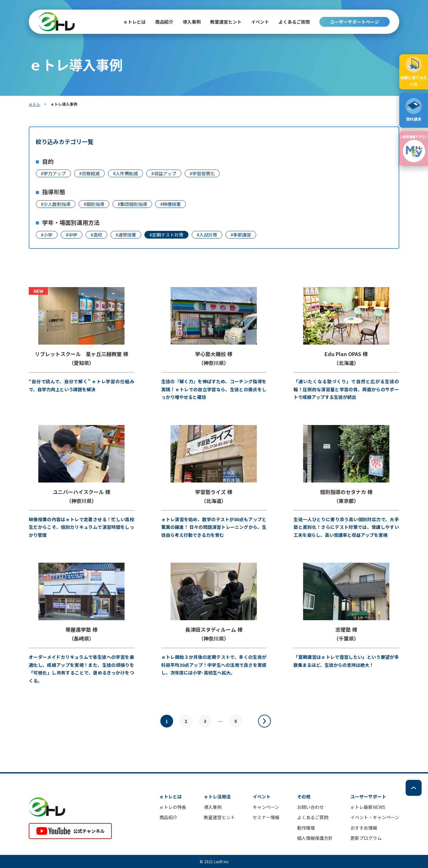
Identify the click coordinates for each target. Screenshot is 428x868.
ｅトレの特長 (173, 807)
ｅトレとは (134, 22)
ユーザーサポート (368, 796)
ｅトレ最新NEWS (368, 807)
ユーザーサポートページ (355, 22)
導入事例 (192, 22)
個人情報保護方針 (315, 838)
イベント (260, 22)
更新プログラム (366, 838)
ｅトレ (34, 104)
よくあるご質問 (294, 22)
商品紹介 (168, 817)
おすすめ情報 (364, 828)
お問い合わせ (310, 807)
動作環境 (306, 828)
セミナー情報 (266, 817)
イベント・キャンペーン (375, 817)
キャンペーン (266, 807)
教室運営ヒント (226, 22)
